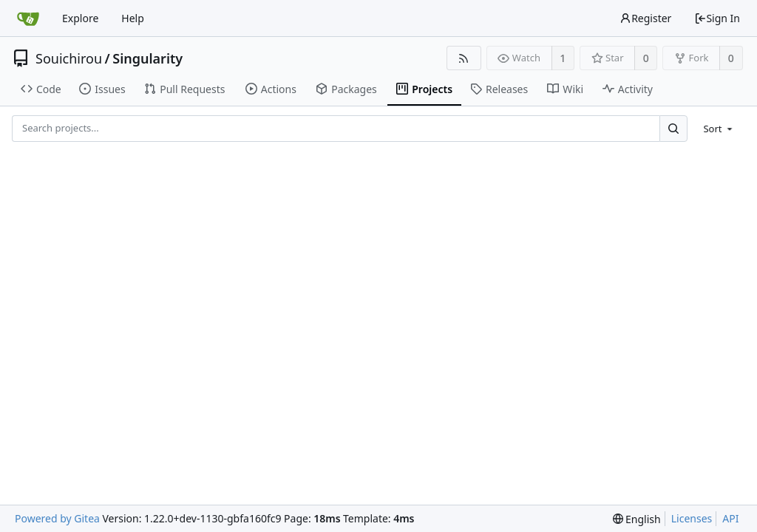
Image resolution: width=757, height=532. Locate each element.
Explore (80, 18)
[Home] (28, 18)
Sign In (717, 18)
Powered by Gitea (57, 518)
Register (645, 18)
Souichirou (69, 58)
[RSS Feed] (464, 58)
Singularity (147, 58)
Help (133, 18)
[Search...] (673, 128)
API (730, 518)
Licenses (692, 518)
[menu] (719, 129)
